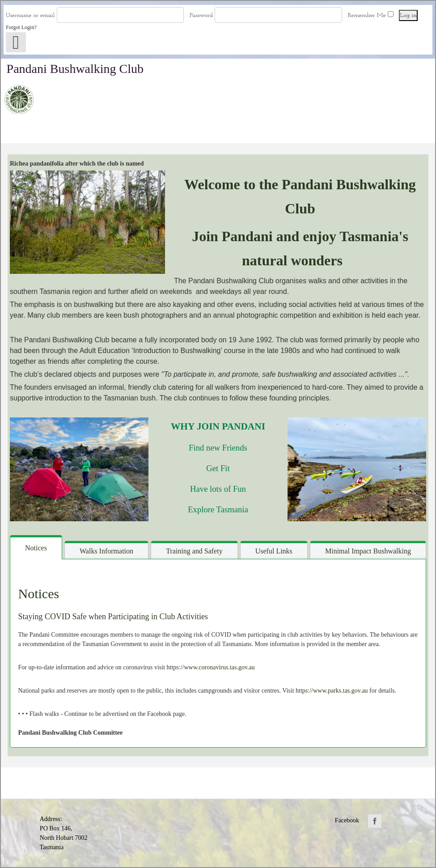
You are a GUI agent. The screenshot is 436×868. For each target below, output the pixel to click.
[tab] (36, 547)
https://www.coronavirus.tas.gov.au (211, 667)
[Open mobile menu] (16, 42)
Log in (408, 15)
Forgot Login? (22, 27)
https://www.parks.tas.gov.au (332, 691)
